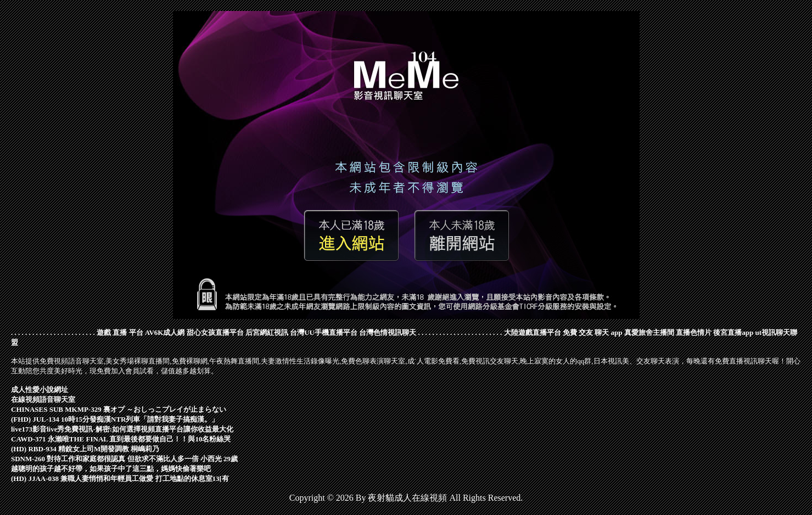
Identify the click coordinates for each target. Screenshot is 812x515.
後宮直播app (733, 332)
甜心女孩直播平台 (215, 332)
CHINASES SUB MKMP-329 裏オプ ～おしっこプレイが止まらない (119, 409)
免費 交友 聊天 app (593, 332)
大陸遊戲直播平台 (533, 332)
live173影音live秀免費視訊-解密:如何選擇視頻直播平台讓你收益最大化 (122, 429)
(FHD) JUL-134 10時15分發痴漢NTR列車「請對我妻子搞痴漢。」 (115, 419)
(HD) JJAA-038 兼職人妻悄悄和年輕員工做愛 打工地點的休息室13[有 (120, 478)
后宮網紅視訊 (267, 332)
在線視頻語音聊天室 (43, 399)
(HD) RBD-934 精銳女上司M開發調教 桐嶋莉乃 (85, 449)
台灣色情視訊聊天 (388, 332)
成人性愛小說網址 (40, 390)
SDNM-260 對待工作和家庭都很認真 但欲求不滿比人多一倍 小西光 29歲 (124, 459)
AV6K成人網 (165, 332)
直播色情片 (694, 332)
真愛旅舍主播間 (649, 332)
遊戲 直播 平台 (120, 332)
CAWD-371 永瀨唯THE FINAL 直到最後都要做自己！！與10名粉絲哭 (121, 439)
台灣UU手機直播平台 (324, 332)
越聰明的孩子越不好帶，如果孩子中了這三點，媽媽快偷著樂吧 (111, 469)
